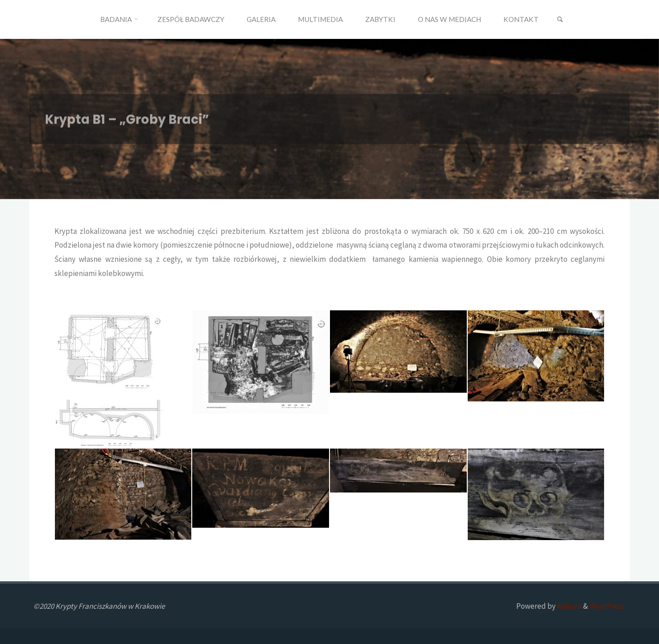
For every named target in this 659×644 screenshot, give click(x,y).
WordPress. (608, 606)
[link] (560, 20)
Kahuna (569, 606)
